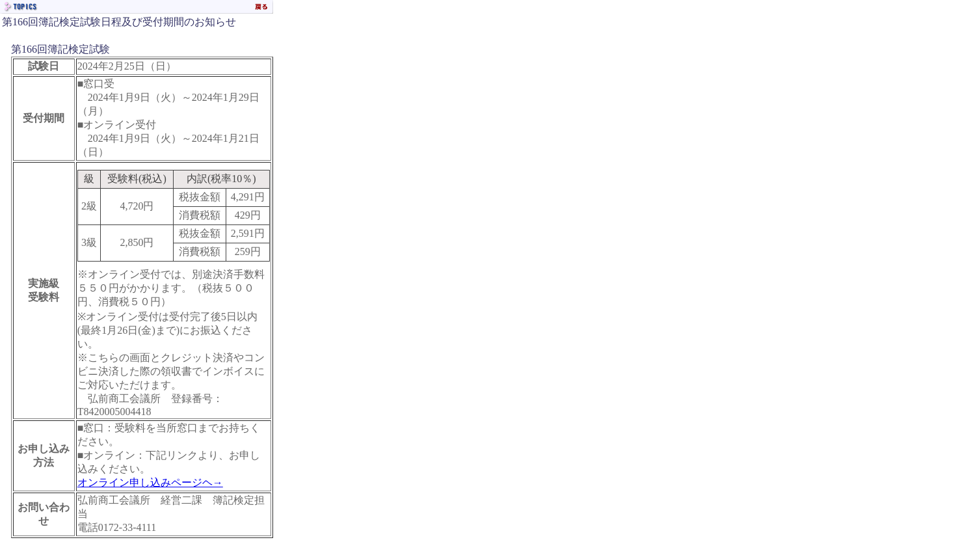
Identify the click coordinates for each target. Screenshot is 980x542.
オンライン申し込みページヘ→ (150, 482)
